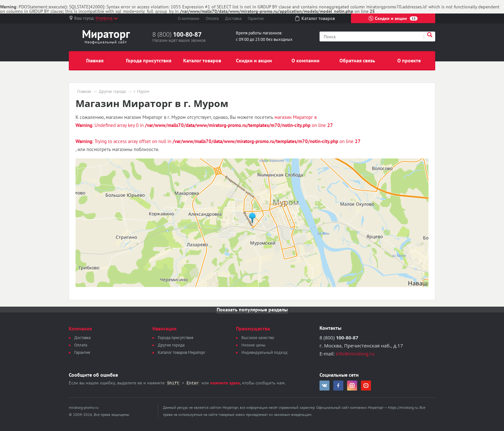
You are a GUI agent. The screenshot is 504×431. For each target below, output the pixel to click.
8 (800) (177, 34)
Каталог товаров (202, 60)
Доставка (233, 18)
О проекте (409, 60)
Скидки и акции (393, 18)
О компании (189, 18)
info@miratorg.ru (355, 354)
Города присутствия (149, 60)
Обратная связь (357, 60)
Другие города (112, 92)
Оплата (212, 18)
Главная (95, 60)
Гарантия (256, 18)
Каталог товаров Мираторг (182, 352)
